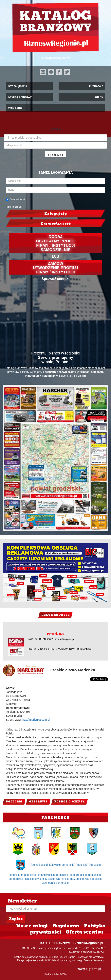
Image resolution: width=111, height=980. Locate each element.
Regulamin (66, 926)
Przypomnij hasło (14, 207)
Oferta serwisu (84, 932)
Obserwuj (38, 802)
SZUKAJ (56, 155)
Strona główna (17, 86)
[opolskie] (62, 875)
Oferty (99, 97)
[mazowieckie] (47, 875)
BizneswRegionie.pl (88, 943)
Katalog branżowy (20, 97)
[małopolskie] (30, 875)
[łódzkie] (16, 875)
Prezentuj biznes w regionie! (55, 353)
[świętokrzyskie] (45, 879)
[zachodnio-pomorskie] (56, 883)
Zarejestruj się (56, 223)
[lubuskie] (95, 865)
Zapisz (16, 919)
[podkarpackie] (78, 875)
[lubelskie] (83, 865)
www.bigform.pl (89, 969)
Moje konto (15, 108)
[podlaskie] (94, 875)
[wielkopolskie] (93, 879)
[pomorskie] (16, 879)
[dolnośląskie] (40, 865)
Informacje (96, 86)
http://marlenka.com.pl (36, 720)
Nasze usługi (32, 926)
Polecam (14, 802)
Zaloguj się (56, 213)
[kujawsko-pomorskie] (62, 865)
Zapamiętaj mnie (16, 199)
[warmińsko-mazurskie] (70, 879)
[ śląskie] (29, 879)
